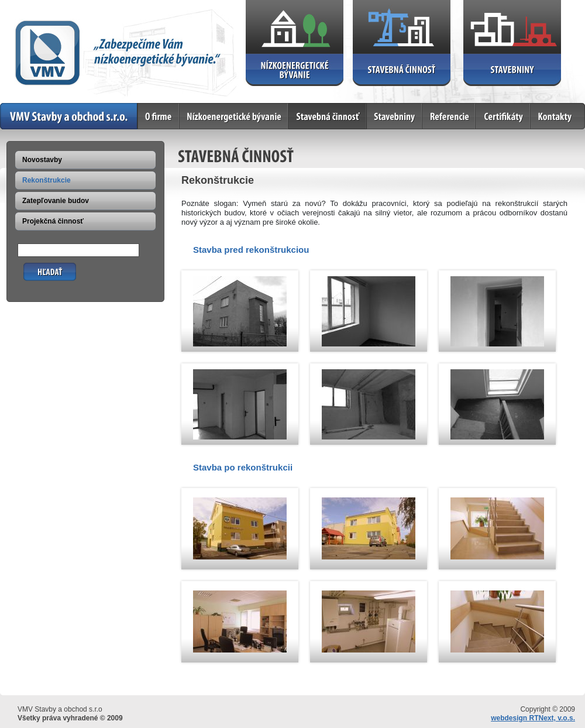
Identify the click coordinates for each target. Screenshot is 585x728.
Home (69, 116)
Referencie (449, 116)
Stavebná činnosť (328, 116)
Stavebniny (395, 116)
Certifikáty (503, 116)
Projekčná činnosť (53, 221)
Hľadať (35, 267)
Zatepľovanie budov (56, 201)
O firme (159, 116)
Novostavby (42, 160)
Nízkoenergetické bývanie (234, 116)
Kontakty (558, 116)
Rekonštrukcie (47, 180)
